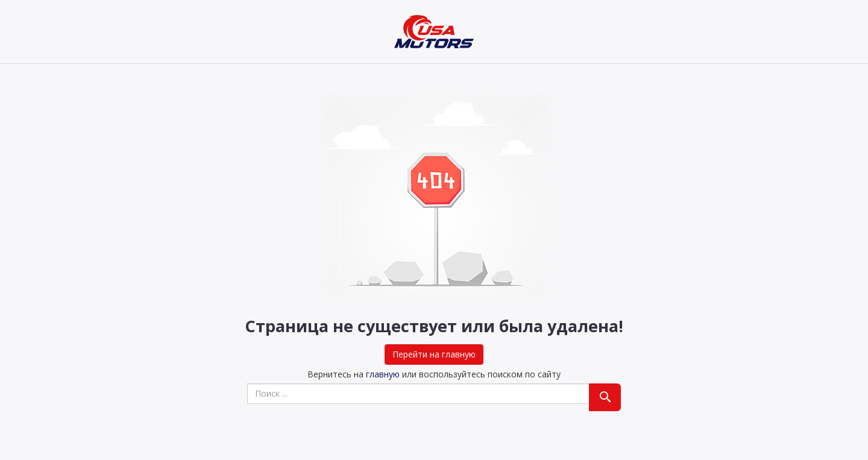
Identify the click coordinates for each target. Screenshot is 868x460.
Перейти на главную (434, 354)
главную (383, 374)
